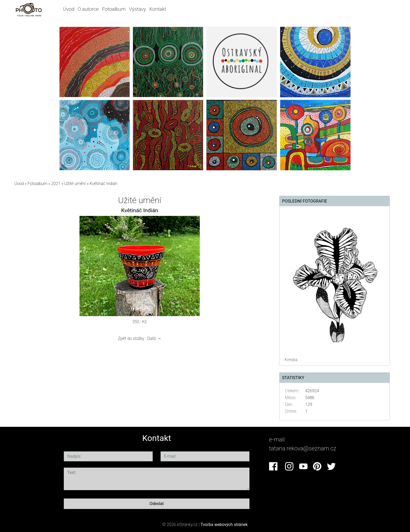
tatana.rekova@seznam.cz (303, 448)
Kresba (291, 360)
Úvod (69, 9)
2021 (56, 184)
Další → (154, 338)
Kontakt (158, 9)
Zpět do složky (131, 338)
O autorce (88, 9)
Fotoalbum (114, 9)
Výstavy (137, 9)
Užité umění (75, 184)
